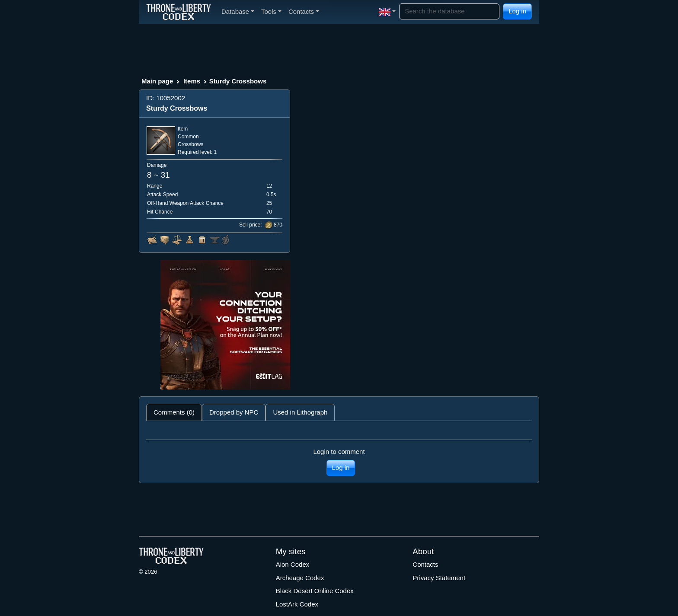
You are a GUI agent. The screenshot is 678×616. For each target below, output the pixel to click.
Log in (517, 11)
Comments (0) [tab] (174, 412)
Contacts (425, 564)
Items (192, 81)
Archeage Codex (300, 578)
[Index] (179, 12)
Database (238, 11)
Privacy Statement (439, 578)
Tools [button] (271, 11)
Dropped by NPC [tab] (234, 412)
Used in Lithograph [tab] (300, 412)
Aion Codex (293, 564)
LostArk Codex (297, 604)
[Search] (449, 11)
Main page (157, 81)
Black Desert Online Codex (315, 591)
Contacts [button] (304, 11)
